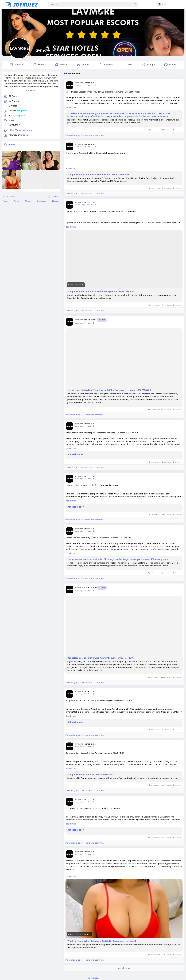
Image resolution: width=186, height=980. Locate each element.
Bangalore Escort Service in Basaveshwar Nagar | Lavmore (98, 175)
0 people (25, 136)
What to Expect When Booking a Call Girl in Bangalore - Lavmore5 (102, 942)
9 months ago (80, 147)
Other (102, 320)
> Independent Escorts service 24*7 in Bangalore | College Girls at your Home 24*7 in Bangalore (118, 560)
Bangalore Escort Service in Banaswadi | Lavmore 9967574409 (100, 292)
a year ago (79, 324)
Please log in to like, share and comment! (85, 136)
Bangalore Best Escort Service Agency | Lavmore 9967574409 (100, 659)
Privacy (28, 202)
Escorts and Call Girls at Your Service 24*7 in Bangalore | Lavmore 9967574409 (109, 391)
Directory (56, 202)
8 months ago (80, 86)
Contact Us (42, 202)
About (5, 202)
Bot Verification (76, 455)
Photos (11, 145)
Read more (31, 91)
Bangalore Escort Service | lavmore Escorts (90, 775)
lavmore (42, 50)
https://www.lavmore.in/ (21, 131)
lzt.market (93, 979)
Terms (16, 202)
